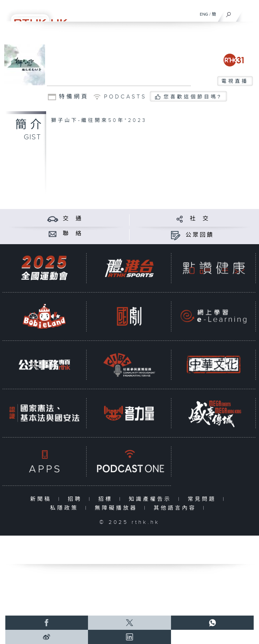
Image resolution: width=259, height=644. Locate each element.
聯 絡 (73, 234)
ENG (204, 14)
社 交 (200, 219)
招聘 (76, 499)
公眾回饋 (200, 235)
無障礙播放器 (118, 508)
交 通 (73, 219)
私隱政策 (66, 508)
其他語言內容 (177, 508)
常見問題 (203, 499)
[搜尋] (229, 13)
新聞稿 (42, 499)
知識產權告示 (152, 499)
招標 (107, 499)
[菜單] (249, 13)
